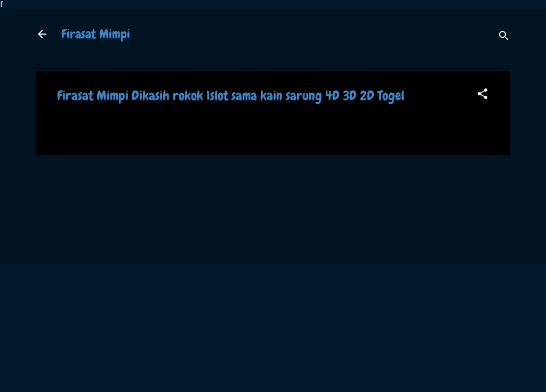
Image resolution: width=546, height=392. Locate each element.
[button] (483, 96)
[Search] (504, 38)
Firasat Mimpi (96, 34)
